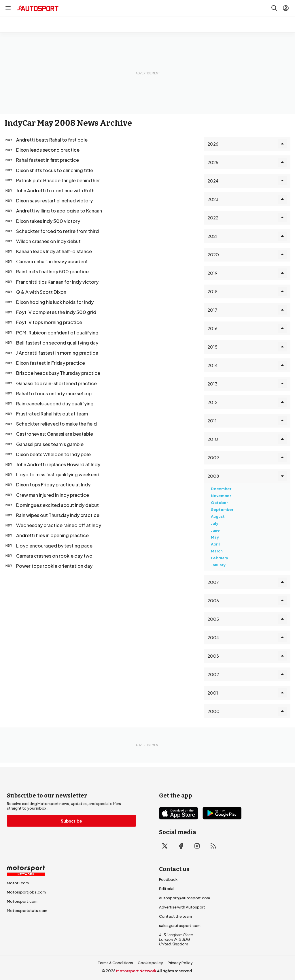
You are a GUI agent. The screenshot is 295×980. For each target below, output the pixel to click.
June (215, 530)
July (215, 523)
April (215, 544)
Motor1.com (18, 883)
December (221, 489)
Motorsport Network (136, 971)
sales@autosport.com (180, 926)
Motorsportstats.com (27, 911)
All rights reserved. (175, 971)
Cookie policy (150, 963)
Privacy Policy (180, 963)
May (215, 537)
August (218, 516)
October (219, 503)
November (221, 496)
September (222, 509)
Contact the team (175, 916)
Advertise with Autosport (182, 907)
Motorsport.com (22, 901)
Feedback (168, 879)
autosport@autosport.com (185, 898)
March (217, 551)
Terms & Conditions (115, 963)
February (220, 558)
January (218, 565)
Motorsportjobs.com (26, 892)
